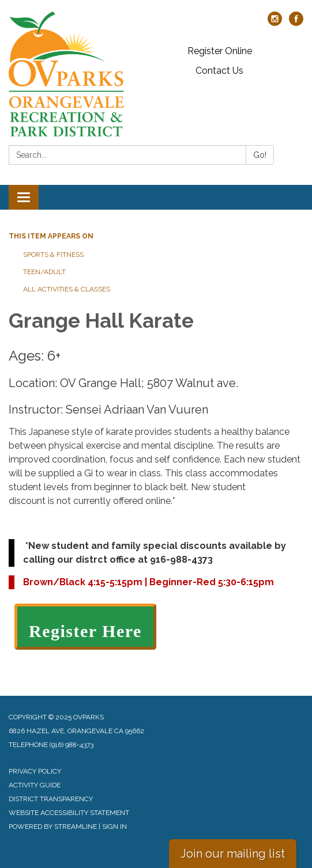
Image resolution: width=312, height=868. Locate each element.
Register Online (220, 51)
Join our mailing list (233, 854)
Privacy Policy (35, 771)
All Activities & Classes (67, 289)
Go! (260, 155)
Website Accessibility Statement (69, 813)
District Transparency (51, 799)
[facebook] (296, 23)
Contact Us (219, 71)
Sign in (114, 827)
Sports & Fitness (53, 255)
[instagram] (275, 23)
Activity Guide (35, 785)
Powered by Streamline (53, 827)
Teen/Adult (44, 272)
